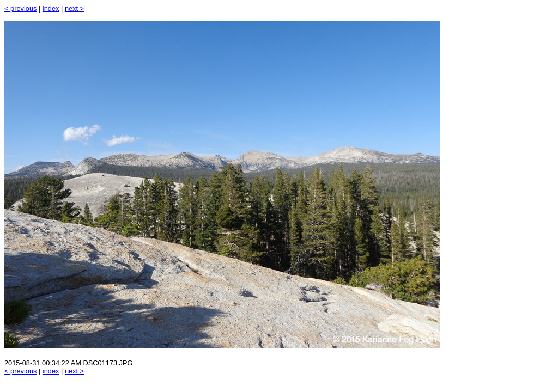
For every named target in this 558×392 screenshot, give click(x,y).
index (51, 8)
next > (74, 8)
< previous (20, 8)
